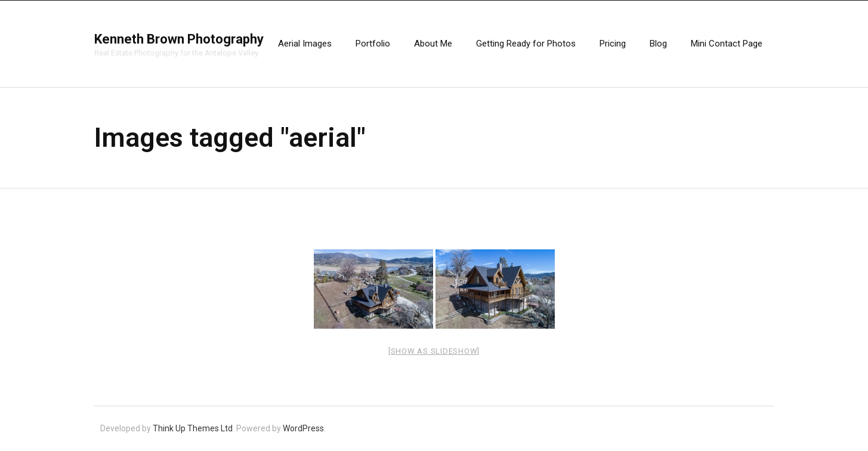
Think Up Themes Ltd (193, 428)
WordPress (303, 428)
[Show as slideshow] (434, 351)
